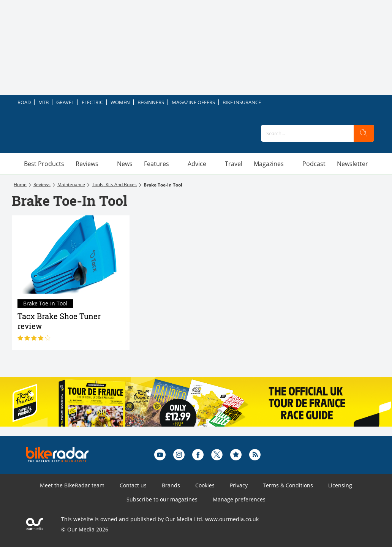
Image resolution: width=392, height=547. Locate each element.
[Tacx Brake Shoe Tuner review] (71, 255)
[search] (364, 133)
